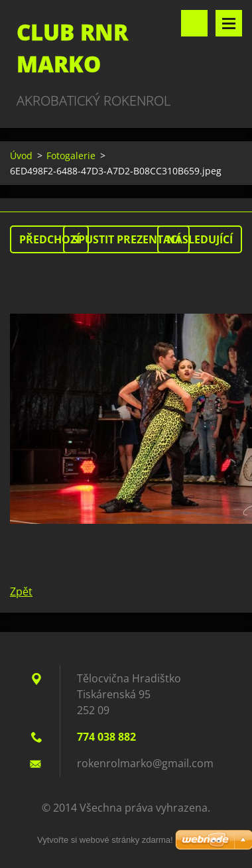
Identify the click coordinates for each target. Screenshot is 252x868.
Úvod (21, 155)
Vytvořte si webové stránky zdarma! (105, 840)
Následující (200, 239)
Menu (229, 23)
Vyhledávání (194, 23)
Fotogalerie (71, 155)
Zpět (21, 591)
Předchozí (49, 239)
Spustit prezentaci (126, 239)
